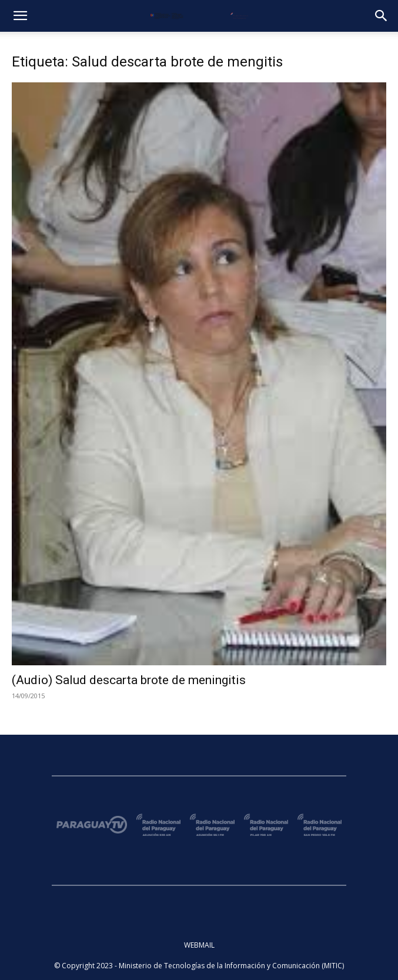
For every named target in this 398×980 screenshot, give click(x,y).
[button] (20, 16)
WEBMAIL (199, 945)
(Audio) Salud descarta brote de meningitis (129, 680)
